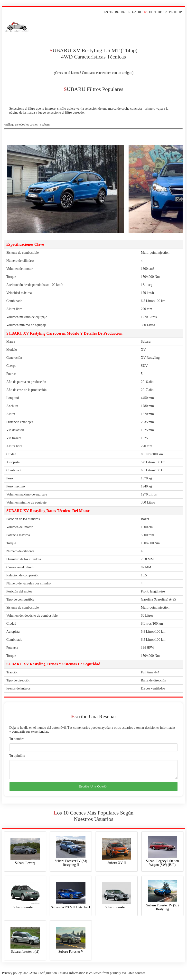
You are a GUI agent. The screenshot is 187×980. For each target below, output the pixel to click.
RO (140, 12)
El (150, 12)
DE (160, 12)
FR (129, 12)
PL (171, 12)
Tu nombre (17, 739)
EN (106, 12)
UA (134, 12)
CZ (165, 12)
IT (155, 12)
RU (123, 12)
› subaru (45, 125)
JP (180, 12)
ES (146, 12)
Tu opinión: (17, 756)
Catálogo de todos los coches (21, 125)
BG (117, 12)
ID (176, 12)
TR (111, 12)
